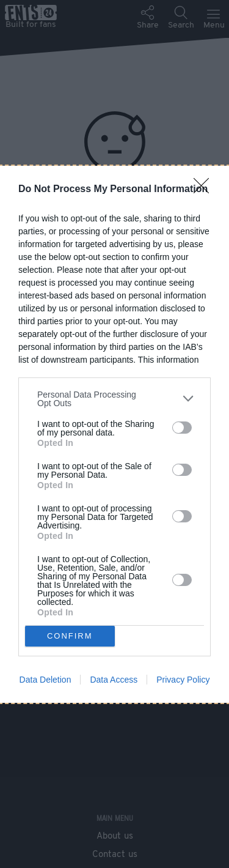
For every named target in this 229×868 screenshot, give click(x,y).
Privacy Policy (183, 680)
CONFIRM (70, 636)
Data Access (114, 680)
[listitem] (114, 399)
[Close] (205, 190)
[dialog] (114, 434)
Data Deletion (45, 680)
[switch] (182, 428)
